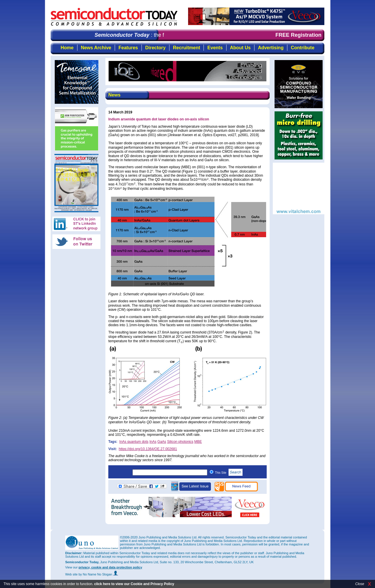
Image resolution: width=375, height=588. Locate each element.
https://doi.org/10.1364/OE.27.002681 (148, 449)
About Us (240, 48)
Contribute (303, 48)
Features (128, 48)
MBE (198, 442)
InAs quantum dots (134, 442)
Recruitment (186, 48)
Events (215, 48)
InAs (153, 442)
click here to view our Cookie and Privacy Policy (134, 584)
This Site (229, 473)
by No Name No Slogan (99, 574)
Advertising (271, 48)
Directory (155, 48)
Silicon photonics (180, 442)
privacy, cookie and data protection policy (110, 567)
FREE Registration (298, 35)
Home (67, 48)
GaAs (162, 442)
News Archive (96, 48)
